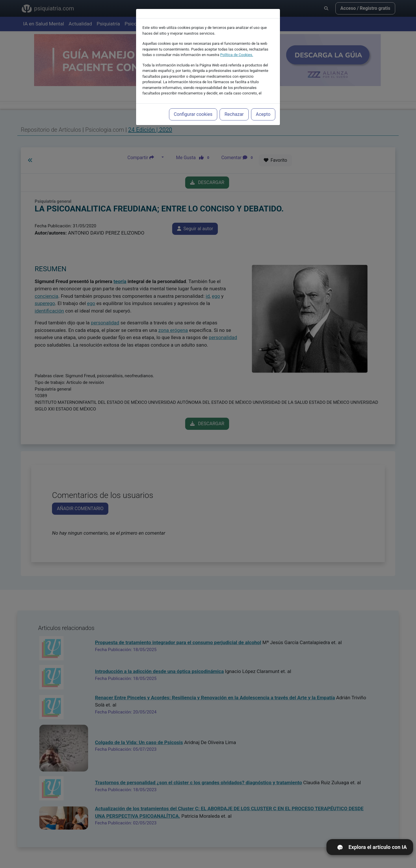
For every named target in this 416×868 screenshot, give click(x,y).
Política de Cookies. (237, 55)
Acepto (263, 114)
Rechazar (234, 114)
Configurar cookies (193, 114)
